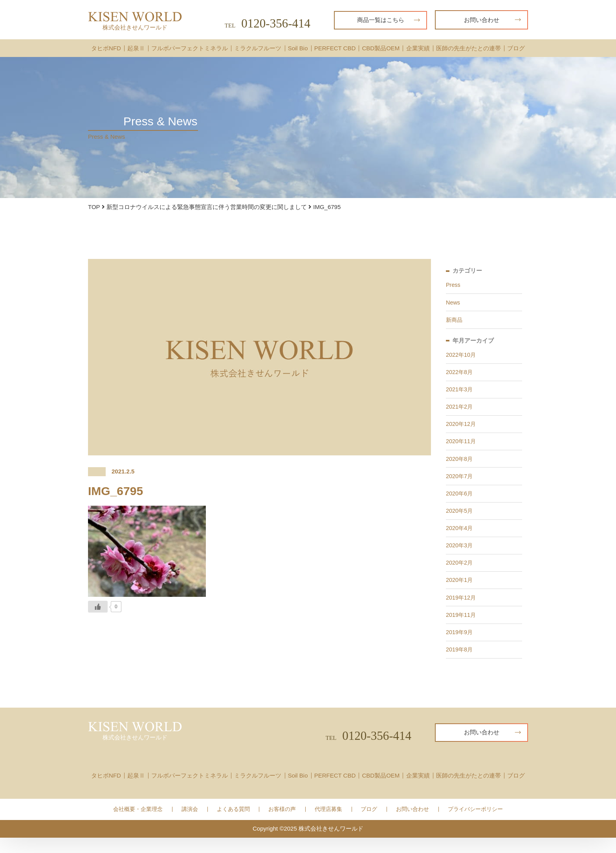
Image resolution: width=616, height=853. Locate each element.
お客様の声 (282, 825)
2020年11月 (462, 448)
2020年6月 (460, 502)
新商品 (455, 322)
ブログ (516, 48)
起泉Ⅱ (136, 48)
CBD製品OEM (381, 48)
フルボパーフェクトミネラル (190, 48)
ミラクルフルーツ (258, 48)
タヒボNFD (106, 48)
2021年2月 (460, 412)
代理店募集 (328, 825)
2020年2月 (460, 574)
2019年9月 (460, 647)
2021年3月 (460, 393)
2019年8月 (460, 665)
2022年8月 (460, 375)
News (453, 304)
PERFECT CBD (335, 48)
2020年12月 (462, 430)
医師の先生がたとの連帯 (468, 48)
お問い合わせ (493, 20)
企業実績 (418, 48)
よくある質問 (233, 825)
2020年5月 (460, 520)
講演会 (190, 825)
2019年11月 (462, 628)
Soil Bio (298, 48)
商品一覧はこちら (389, 20)
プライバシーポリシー (475, 825)
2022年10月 (462, 357)
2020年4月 (460, 538)
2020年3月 (460, 556)
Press (453, 285)
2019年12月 (462, 610)
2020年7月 (460, 484)
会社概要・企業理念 (138, 825)
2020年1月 (460, 592)
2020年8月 (460, 466)
